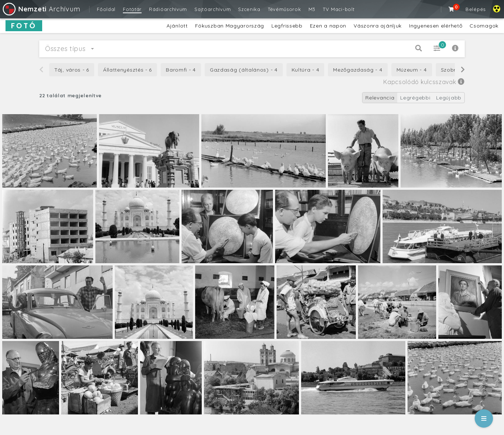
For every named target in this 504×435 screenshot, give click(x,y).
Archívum (41, 9)
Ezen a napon (328, 26)
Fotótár (132, 9)
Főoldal (106, 9)
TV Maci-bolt (339, 9)
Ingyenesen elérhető (436, 26)
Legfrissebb (287, 26)
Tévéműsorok (284, 9)
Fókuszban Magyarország (230, 26)
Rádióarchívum (168, 9)
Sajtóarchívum (213, 9)
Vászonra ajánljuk (378, 26)
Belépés (476, 9)
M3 (312, 9)
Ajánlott (177, 26)
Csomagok (484, 26)
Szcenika (249, 9)
